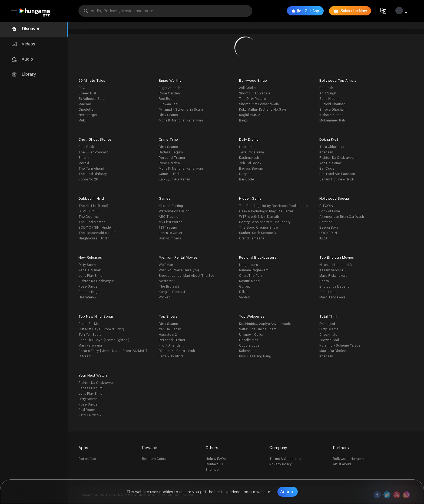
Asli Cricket (248, 88)
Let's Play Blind (90, 276)
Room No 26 (88, 179)
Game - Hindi (169, 174)
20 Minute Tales (92, 80)
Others (212, 448)
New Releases (90, 257)
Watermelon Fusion (174, 211)
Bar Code (247, 179)
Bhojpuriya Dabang (334, 286)
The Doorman (90, 217)
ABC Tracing (169, 217)
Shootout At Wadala (255, 93)
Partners (341, 448)
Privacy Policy (281, 464)
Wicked (165, 297)
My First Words (171, 222)
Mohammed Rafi (332, 120)
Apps (83, 448)
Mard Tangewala (332, 297)
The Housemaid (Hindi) (97, 233)
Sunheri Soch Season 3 (257, 233)
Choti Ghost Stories (95, 139)
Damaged (327, 324)
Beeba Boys (329, 228)
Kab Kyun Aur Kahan (174, 179)
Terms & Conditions (285, 459)
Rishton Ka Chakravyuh (337, 158)
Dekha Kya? (329, 139)
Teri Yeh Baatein (91, 335)
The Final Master (92, 222)
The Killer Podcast (93, 152)
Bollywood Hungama (349, 459)
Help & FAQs (216, 459)
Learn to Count (170, 233)
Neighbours (249, 265)
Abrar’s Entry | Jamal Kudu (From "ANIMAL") (113, 351)
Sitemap (212, 470)
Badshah (326, 88)
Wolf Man (166, 265)
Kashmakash (249, 158)
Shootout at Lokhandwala (259, 104)
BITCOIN (326, 206)
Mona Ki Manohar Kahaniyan (181, 120)
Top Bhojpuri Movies (337, 257)
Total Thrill (328, 316)
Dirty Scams (168, 115)
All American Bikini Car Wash (342, 217)
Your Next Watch (93, 375)
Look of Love (330, 211)
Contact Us (214, 464)
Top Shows (168, 316)
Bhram (84, 158)
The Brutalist (169, 286)
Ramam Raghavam (254, 270)
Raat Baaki (87, 147)
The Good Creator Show (259, 228)
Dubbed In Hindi (92, 198)
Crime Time (168, 139)
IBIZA (323, 238)
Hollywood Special (334, 198)
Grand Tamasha (252, 238)
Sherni (324, 281)
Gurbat (244, 286)
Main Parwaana (90, 345)
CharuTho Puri (250, 276)
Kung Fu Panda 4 (172, 292)
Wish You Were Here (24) (179, 270)
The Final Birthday (93, 174)
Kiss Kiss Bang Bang (255, 356)
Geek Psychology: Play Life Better (266, 211)
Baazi (243, 120)
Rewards (150, 448)
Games (165, 198)
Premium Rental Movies (178, 257)
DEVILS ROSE (89, 211)
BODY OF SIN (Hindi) (95, 228)
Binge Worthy (170, 80)
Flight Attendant (171, 88)
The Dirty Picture (253, 99)
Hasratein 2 (87, 297)
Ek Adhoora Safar (92, 99)
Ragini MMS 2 (249, 115)
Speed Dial (87, 93)
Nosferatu (167, 281)
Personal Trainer (172, 158)
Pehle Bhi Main (90, 324)
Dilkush (245, 292)
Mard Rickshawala (333, 276)
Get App (305, 11)
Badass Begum (171, 152)
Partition (326, 222)
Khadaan (326, 152)
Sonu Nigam (329, 99)
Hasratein (247, 147)
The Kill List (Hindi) (93, 206)
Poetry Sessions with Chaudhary (265, 222)
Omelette (86, 110)
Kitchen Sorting (171, 206)
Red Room (167, 99)
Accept (288, 492)
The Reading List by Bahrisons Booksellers (273, 206)
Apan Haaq (328, 292)
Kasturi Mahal (250, 281)
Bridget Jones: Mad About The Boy (187, 276)
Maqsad (85, 104)
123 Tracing (168, 228)
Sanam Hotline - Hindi (337, 179)
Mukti (82, 120)
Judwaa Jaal (168, 104)
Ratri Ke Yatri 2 (90, 415)
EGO (82, 88)
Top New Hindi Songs (96, 316)
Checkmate (328, 335)
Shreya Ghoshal (332, 110)
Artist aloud (342, 464)
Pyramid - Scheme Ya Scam (181, 110)
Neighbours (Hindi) (94, 238)
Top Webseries (252, 316)
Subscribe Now (350, 11)
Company (278, 448)
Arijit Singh (328, 93)
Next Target (88, 115)
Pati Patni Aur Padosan (337, 174)
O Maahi (85, 356)
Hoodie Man (249, 340)
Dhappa (245, 174)
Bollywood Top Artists (338, 80)
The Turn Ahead (91, 169)
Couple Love (249, 345)
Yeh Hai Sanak (250, 163)
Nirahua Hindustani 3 (336, 265)
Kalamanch (248, 351)
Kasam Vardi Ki (331, 270)
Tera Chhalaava (251, 152)
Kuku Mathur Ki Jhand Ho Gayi (262, 110)
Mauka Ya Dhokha (333, 351)
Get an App (87, 459)
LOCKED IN (328, 233)
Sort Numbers (170, 238)
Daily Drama (249, 139)
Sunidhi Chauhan (332, 104)
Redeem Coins (154, 459)
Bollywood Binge (253, 80)
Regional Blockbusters (258, 257)
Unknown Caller (251, 335)
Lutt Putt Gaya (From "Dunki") (101, 329)
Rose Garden (169, 93)
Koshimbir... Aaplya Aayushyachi (265, 324)
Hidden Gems (250, 198)
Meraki (84, 163)
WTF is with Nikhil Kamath (259, 217)
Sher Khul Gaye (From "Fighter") (104, 340)
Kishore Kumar (331, 115)
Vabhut (244, 297)
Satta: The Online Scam (258, 329)
